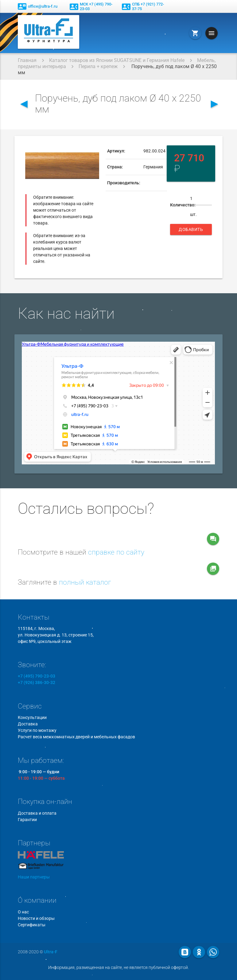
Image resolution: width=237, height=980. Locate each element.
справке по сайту (116, 552)
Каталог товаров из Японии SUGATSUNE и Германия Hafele (117, 60)
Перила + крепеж (98, 66)
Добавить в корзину (191, 231)
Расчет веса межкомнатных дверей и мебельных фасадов (76, 737)
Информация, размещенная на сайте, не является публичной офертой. (118, 967)
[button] (94, 149)
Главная (27, 60)
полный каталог (85, 582)
